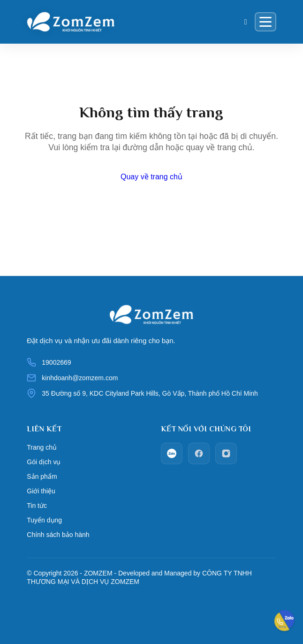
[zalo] (172, 453)
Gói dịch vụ (44, 462)
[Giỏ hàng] (246, 22)
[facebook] (199, 453)
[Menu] (265, 22)
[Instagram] (226, 453)
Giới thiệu (41, 491)
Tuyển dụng (44, 520)
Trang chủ (42, 447)
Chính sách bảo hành (58, 535)
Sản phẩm (42, 476)
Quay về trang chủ (151, 177)
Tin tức (37, 506)
